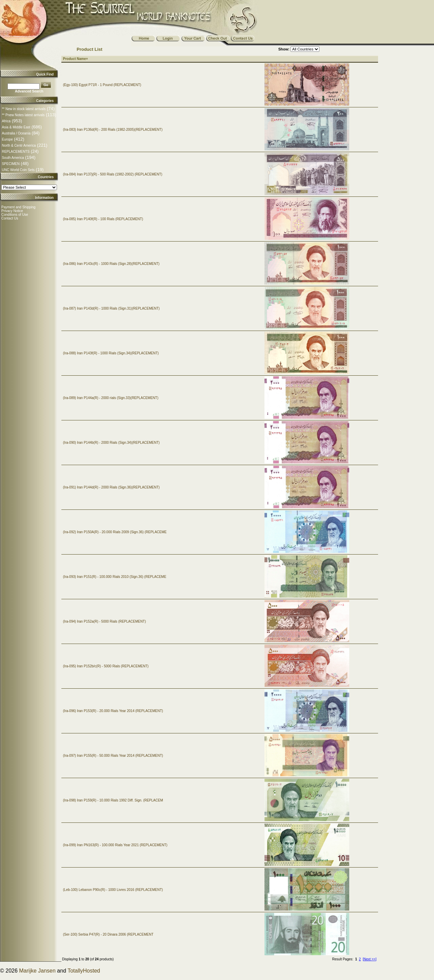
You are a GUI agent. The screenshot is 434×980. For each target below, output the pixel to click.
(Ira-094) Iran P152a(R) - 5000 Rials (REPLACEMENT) (105, 621)
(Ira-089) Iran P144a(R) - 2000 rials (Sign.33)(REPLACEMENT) (111, 398)
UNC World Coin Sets (18, 170)
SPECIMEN (11, 164)
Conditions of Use (15, 215)
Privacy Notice (12, 211)
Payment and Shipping (18, 207)
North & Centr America (19, 145)
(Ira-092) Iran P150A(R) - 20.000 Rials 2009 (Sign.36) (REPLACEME (115, 532)
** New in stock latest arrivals (24, 109)
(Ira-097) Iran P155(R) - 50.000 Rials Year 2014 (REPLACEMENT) (113, 756)
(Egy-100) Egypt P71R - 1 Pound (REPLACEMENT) (102, 85)
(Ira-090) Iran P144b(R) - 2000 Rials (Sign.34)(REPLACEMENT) (111, 443)
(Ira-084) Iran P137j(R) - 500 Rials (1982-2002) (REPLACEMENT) (113, 174)
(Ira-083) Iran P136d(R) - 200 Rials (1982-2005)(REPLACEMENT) (113, 130)
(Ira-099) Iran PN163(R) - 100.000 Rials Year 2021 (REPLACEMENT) (115, 845)
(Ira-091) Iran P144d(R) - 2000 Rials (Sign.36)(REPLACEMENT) (111, 487)
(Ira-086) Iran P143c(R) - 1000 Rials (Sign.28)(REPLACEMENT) (111, 264)
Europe (7, 139)
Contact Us (10, 218)
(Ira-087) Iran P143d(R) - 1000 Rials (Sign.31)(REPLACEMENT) (111, 308)
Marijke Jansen (37, 971)
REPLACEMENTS (16, 152)
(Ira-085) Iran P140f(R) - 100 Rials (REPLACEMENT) (103, 219)
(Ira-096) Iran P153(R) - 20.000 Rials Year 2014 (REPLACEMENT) (113, 711)
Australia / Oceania (16, 133)
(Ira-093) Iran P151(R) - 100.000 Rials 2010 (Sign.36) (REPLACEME (115, 577)
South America (13, 158)
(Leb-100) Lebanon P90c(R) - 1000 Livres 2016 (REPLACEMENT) (113, 890)
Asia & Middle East (16, 127)
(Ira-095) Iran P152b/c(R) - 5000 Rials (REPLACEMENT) (106, 666)
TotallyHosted (84, 971)
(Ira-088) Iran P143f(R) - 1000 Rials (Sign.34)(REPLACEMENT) (111, 353)
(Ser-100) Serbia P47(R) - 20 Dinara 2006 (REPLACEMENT (108, 934)
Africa (6, 121)
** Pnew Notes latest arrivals (23, 115)
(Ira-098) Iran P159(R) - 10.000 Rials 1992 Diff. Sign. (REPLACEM (113, 800)
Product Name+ (76, 59)
